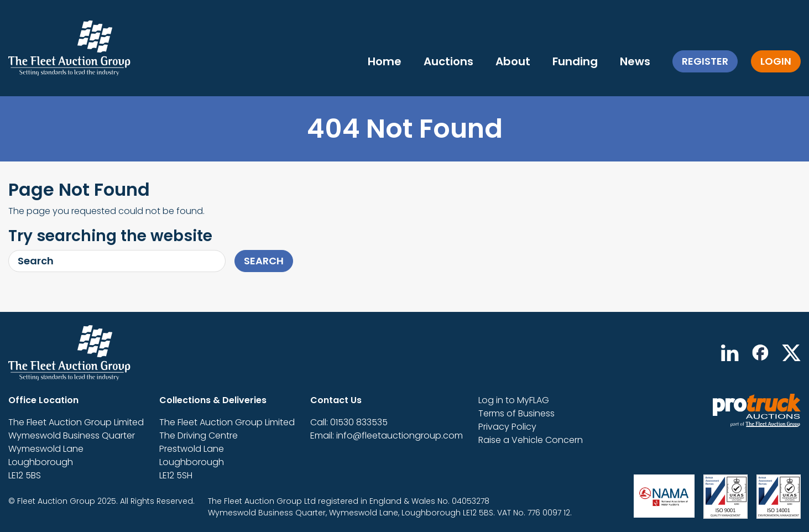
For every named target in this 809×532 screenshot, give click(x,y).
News (635, 61)
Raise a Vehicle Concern (531, 440)
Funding (575, 61)
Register (705, 61)
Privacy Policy (507, 427)
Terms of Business (516, 413)
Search (264, 261)
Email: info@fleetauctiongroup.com (387, 435)
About (513, 61)
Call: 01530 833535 (349, 422)
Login (776, 61)
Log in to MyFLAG (514, 400)
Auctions (448, 61)
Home (385, 61)
